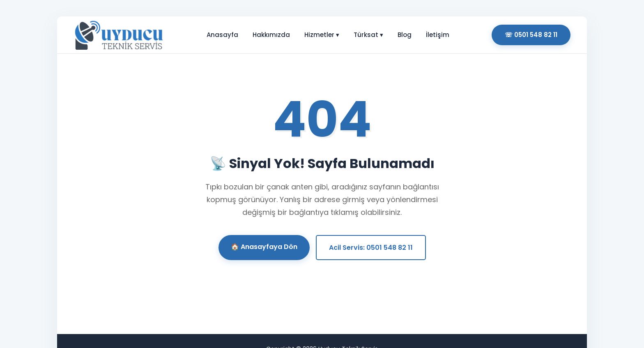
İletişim (438, 35)
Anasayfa (222, 35)
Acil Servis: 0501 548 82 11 (371, 248)
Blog (405, 35)
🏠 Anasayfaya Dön (264, 247)
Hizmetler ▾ (322, 35)
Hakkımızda (271, 35)
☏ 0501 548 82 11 (531, 35)
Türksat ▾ (368, 35)
